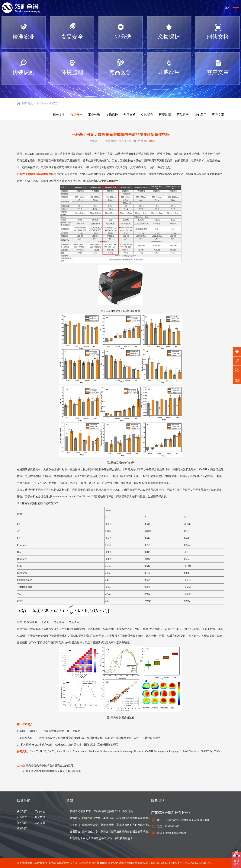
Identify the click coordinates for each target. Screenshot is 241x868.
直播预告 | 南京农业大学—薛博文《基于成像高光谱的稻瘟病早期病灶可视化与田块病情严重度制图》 (110, 832)
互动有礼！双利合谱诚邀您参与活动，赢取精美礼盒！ (101, 838)
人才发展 (40, 823)
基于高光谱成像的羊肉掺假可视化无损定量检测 (53, 771)
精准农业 (59, 115)
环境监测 (165, 115)
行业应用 (22, 817)
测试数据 (40, 817)
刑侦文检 (130, 115)
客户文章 (218, 115)
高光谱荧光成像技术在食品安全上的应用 (49, 766)
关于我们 (22, 811)
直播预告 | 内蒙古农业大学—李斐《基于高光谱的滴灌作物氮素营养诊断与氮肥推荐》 (110, 818)
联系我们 (22, 828)
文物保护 (112, 115)
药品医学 (183, 115)
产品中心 (40, 811)
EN (227, 8)
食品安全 (76, 115)
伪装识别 (147, 115)
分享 (141, 141)
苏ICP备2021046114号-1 (199, 863)
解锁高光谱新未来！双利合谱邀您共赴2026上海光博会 (101, 811)
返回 (151, 141)
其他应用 (200, 115)
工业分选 (94, 115)
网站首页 (25, 103)
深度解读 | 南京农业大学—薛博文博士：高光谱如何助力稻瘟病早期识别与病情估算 (110, 825)
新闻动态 (22, 823)
